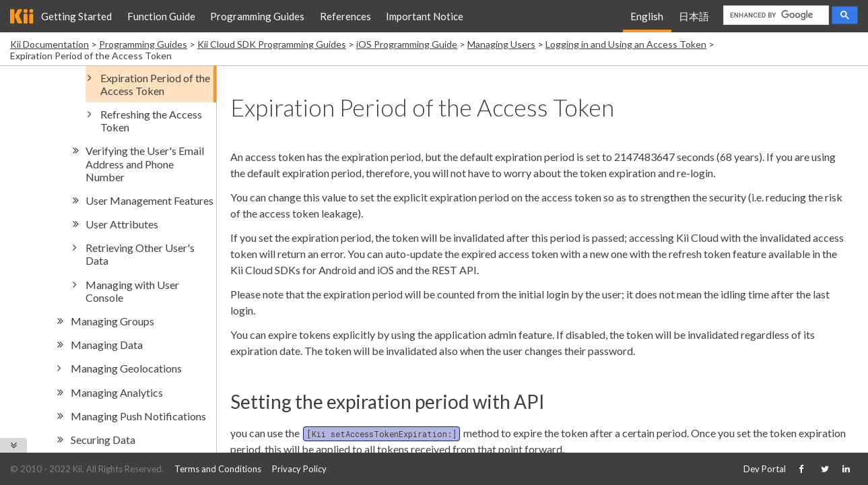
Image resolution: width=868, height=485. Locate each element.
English (647, 16)
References (345, 16)
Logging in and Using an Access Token (626, 44)
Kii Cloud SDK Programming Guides (272, 44)
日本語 (694, 16)
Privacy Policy (299, 469)
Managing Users (501, 44)
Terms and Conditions (218, 469)
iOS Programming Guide (407, 44)
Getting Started (76, 16)
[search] (775, 15)
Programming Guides (257, 16)
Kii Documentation (49, 44)
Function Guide (161, 16)
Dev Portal (765, 469)
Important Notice (425, 16)
